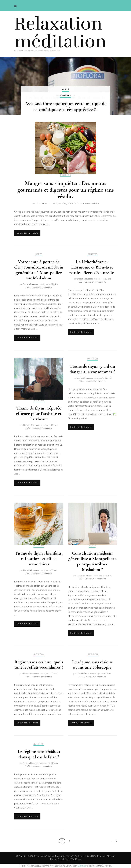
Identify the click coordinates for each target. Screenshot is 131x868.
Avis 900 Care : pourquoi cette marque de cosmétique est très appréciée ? (66, 106)
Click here (82, 866)
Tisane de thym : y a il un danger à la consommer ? (92, 369)
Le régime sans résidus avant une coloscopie (92, 665)
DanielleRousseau (44, 204)
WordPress (76, 859)
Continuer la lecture (27, 233)
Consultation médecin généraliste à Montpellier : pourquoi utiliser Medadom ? (92, 561)
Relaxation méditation (60, 33)
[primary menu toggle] (16, 6)
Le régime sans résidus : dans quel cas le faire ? (39, 754)
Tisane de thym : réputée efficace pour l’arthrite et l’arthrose (39, 413)
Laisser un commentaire (88, 204)
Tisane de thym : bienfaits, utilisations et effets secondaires (39, 559)
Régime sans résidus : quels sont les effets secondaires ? (39, 665)
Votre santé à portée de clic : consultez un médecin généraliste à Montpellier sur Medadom (39, 270)
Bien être (65, 96)
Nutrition (66, 175)
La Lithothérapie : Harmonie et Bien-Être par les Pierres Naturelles (92, 267)
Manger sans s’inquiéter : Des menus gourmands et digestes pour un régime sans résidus (66, 190)
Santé (65, 90)
